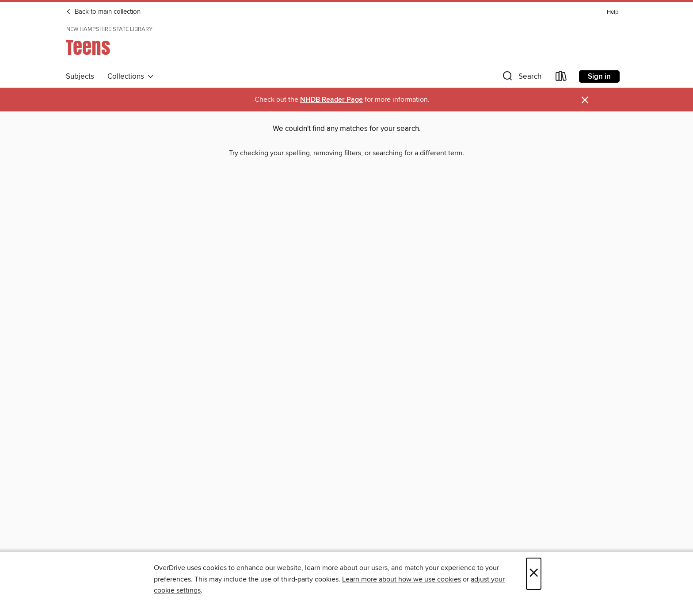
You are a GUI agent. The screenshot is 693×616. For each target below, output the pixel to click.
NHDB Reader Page (331, 100)
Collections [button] (131, 77)
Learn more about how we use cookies (402, 579)
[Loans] (561, 78)
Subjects (80, 77)
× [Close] (534, 574)
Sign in (599, 77)
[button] (521, 78)
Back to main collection (103, 12)
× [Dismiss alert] (585, 100)
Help (613, 12)
